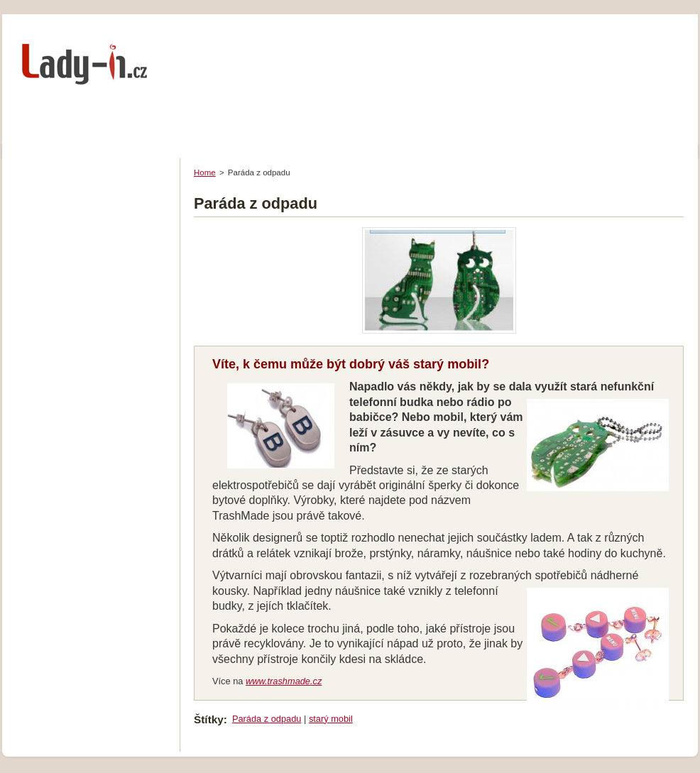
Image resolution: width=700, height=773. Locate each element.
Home (205, 172)
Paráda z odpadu (267, 719)
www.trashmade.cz (284, 681)
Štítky (209, 719)
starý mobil (331, 719)
